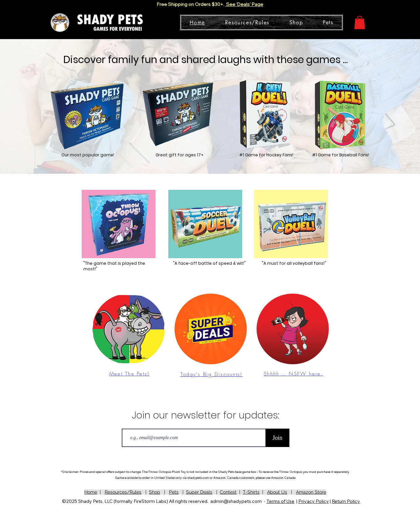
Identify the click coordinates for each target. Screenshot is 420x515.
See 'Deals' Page (244, 4)
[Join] (277, 438)
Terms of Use (280, 501)
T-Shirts (251, 492)
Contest (228, 492)
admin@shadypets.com (236, 501)
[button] (360, 22)
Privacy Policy (314, 501)
